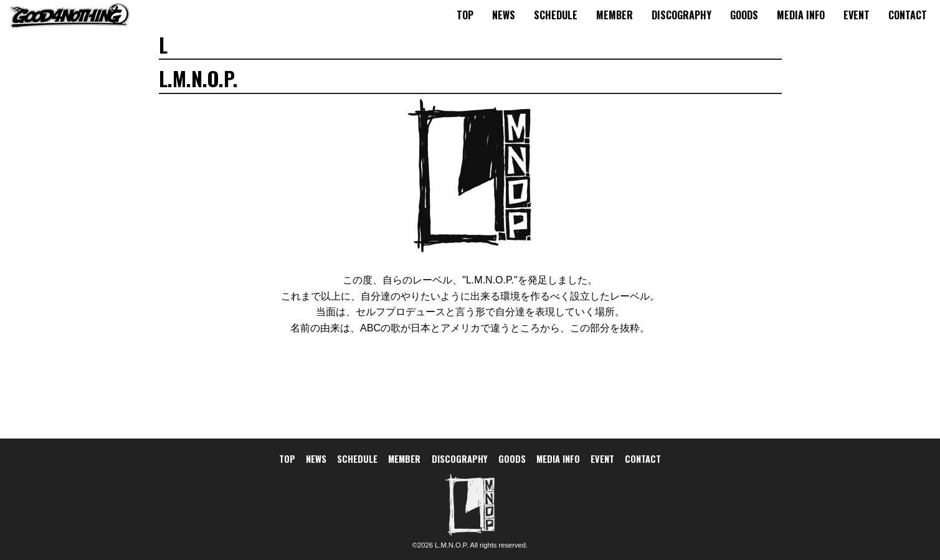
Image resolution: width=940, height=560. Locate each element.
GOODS (744, 15)
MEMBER (615, 15)
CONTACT (908, 15)
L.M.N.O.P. (452, 545)
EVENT (857, 15)
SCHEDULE (556, 15)
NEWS (504, 15)
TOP (465, 15)
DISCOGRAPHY (681, 15)
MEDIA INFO (801, 15)
